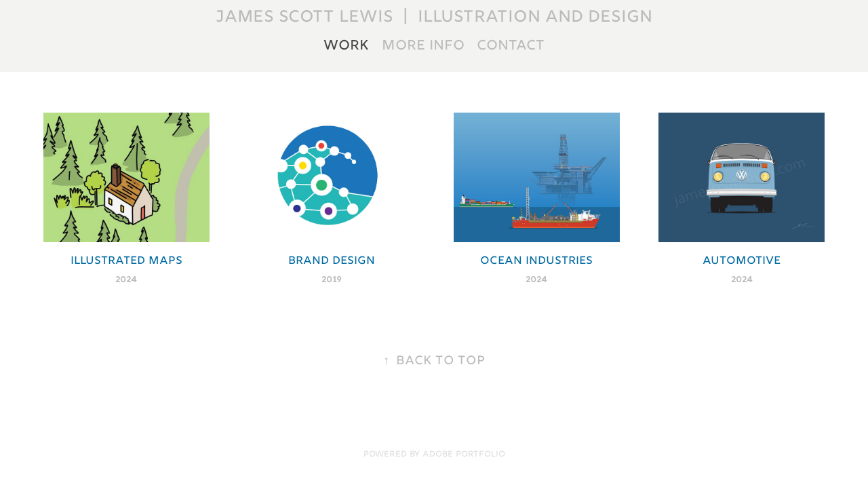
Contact (511, 46)
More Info (423, 46)
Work (346, 46)
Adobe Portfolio (464, 455)
